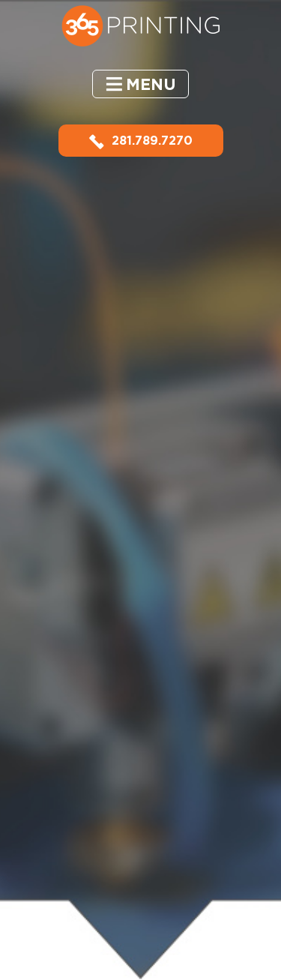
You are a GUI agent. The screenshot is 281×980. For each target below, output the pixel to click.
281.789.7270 (141, 141)
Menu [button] (151, 84)
